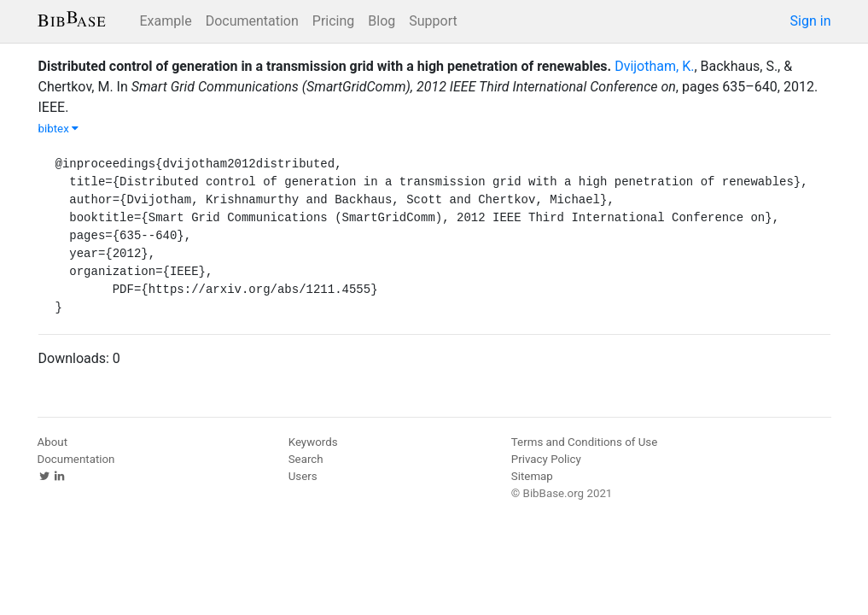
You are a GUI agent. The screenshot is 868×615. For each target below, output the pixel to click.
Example (166, 21)
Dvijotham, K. (654, 66)
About (53, 442)
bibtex (59, 129)
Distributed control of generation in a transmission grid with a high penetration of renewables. (325, 66)
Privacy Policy (546, 459)
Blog (382, 21)
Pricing (334, 21)
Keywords (313, 442)
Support (433, 21)
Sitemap (532, 476)
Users (303, 476)
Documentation (252, 21)
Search (306, 459)
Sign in (811, 21)
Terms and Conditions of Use (584, 442)
